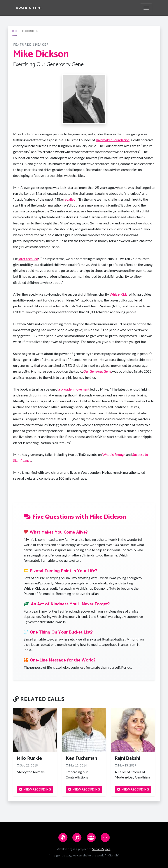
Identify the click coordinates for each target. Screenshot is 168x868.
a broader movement (74, 389)
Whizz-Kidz (119, 294)
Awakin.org (29, 8)
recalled (69, 199)
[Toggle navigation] (146, 8)
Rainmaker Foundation (113, 140)
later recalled (28, 259)
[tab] (15, 31)
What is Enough (114, 454)
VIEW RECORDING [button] (35, 789)
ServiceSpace (101, 849)
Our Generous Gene (97, 371)
